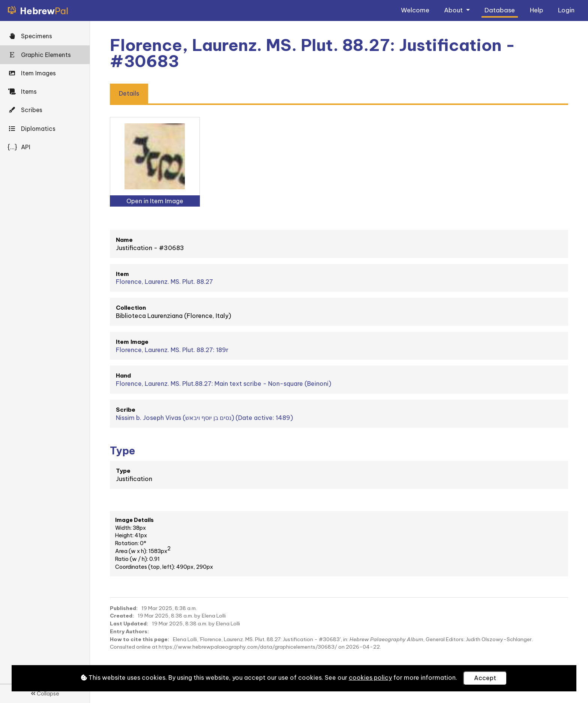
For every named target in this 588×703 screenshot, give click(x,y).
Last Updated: (129, 624)
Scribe (126, 410)
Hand (123, 375)
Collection (131, 308)
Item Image (132, 342)
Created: (122, 616)
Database (500, 10)
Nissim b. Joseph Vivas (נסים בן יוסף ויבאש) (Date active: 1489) (204, 418)
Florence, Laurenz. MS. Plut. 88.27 (164, 282)
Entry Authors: (129, 631)
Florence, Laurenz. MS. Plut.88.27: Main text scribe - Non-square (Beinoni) (223, 384)
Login (566, 10)
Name (124, 240)
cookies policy (370, 678)
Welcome (415, 10)
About (454, 10)
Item (122, 274)
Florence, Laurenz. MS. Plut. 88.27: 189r (172, 350)
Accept (485, 678)
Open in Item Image (155, 201)
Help (537, 10)
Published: (124, 608)
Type (123, 471)
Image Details (134, 520)
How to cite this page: (139, 639)
